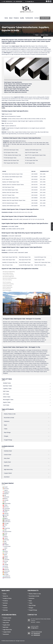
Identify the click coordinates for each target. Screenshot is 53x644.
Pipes (5, 425)
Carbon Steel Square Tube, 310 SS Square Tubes (17, 86)
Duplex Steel (7, 462)
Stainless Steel (8, 451)
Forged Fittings (8, 440)
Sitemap (5, 610)
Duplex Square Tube (17, 46)
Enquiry (5, 605)
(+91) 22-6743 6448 (36, 632)
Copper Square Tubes (26, 247)
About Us (6, 596)
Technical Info (29, 18)
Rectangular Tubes (8, 400)
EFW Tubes (6, 394)
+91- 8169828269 (18, 1)
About (11, 18)
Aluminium (7, 477)
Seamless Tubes (7, 386)
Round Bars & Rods (9, 418)
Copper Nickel (8, 473)
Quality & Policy (7, 598)
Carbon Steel (8, 455)
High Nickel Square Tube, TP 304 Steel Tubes (16, 90)
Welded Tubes (7, 383)
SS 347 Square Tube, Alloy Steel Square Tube (16, 87)
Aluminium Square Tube (32, 41)
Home (6, 18)
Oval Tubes (6, 405)
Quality (22, 18)
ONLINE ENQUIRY (45, 18)
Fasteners (7, 421)
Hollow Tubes (7, 397)
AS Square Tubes (23, 216)
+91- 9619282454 (8, 1)
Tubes (37, 35)
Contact (37, 18)
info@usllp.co (30, 1)
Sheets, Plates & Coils (10, 414)
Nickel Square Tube (8, 233)
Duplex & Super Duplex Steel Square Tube (15, 89)
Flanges (6, 436)
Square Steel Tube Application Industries (15, 92)
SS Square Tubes (27, 138)
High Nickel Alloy (8, 469)
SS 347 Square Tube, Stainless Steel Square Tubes (18, 84)
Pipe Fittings (7, 432)
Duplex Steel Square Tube (31, 223)
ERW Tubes (6, 391)
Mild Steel (7, 466)
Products (16, 18)
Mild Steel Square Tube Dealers (11, 106)
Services (5, 603)
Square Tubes (44, 35)
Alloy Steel (7, 458)
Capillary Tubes (7, 389)
